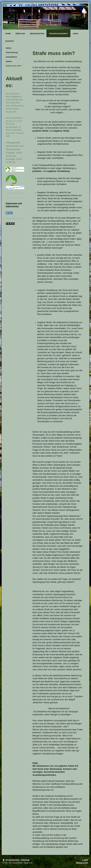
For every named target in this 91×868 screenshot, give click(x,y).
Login (85, 860)
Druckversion (11, 860)
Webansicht (82, 863)
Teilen (9, 213)
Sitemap (25, 860)
